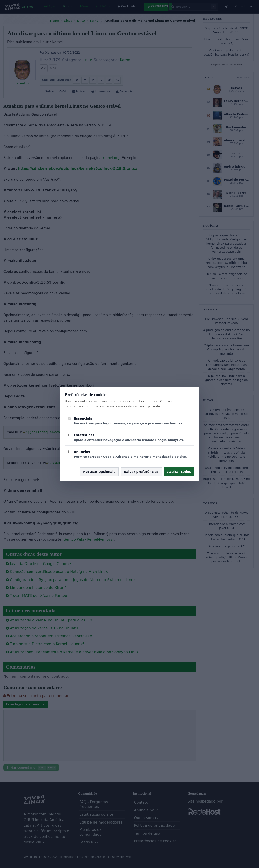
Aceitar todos (179, 472)
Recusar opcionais (99, 472)
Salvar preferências (141, 472)
